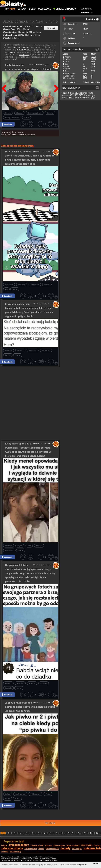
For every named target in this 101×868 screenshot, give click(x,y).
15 (85, 833)
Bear (67, 64)
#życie (20, 546)
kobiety (4, 845)
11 (62, 833)
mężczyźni (87, 845)
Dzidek (76, 98)
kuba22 (65, 98)
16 (91, 833)
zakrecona (70, 78)
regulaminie (83, 865)
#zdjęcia (8, 683)
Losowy (22, 9)
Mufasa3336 (67, 95)
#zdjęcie (44, 683)
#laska (8, 799)
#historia (9, 546)
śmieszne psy (77, 849)
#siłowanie (35, 285)
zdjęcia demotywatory (21, 47)
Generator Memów (65, 9)
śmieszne (48, 845)
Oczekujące (44, 9)
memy (12, 52)
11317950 (79, 95)
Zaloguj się (6, 134)
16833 (85, 24)
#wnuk (47, 285)
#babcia (20, 350)
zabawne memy (59, 845)
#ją (6, 289)
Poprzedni (5, 82)
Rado (67, 71)
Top (10, 9)
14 (79, 833)
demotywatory (24, 55)
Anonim (68, 57)
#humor (19, 113)
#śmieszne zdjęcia (35, 113)
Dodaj (32, 9)
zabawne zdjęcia (12, 848)
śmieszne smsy (16, 852)
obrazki (41, 849)
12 (68, 833)
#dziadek (22, 285)
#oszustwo (46, 350)
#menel (39, 546)
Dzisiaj (86, 82)
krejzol (68, 59)
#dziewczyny (35, 794)
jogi (93, 98)
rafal (67, 66)
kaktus (67, 69)
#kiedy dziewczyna (12, 118)
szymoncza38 (87, 93)
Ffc (71, 98)
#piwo (8, 794)
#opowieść (9, 550)
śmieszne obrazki (24, 50)
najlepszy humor (31, 849)
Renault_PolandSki (71, 93)
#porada (8, 688)
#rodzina (9, 350)
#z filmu (50, 113)
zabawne (97, 845)
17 (97, 833)
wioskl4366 (85, 98)
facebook (5, 852)
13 (74, 833)
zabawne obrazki (37, 845)
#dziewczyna (20, 794)
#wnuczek (9, 285)
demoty (65, 848)
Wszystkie (96, 82)
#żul (29, 546)
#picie (48, 794)
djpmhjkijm (89, 95)
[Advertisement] (30, 385)
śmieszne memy (19, 845)
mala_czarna (70, 74)
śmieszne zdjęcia (73, 845)
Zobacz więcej (74, 43)
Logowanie (86, 9)
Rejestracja (87, 12)
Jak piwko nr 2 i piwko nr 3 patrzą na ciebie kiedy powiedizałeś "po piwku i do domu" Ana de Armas (30, 707)
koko (67, 62)
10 (56, 833)
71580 (85, 29)
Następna (55, 82)
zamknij (96, 864)
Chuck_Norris (70, 76)
